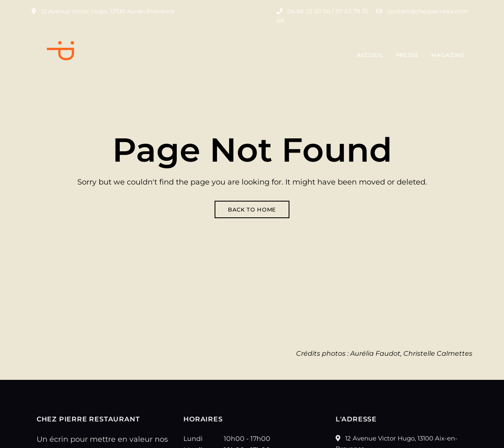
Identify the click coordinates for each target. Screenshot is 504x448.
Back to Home (252, 209)
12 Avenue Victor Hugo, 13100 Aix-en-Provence (103, 11)
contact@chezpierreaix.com (422, 11)
